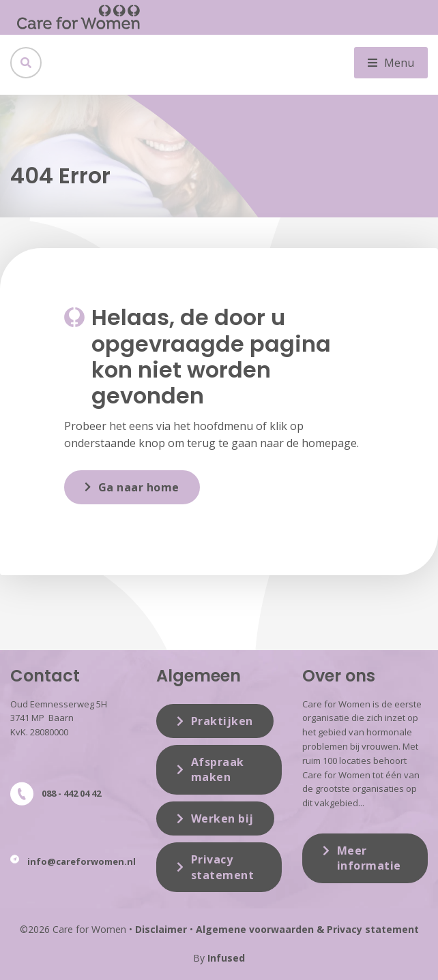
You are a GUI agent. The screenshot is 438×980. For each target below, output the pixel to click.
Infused (226, 958)
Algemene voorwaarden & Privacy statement (307, 929)
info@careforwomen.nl (82, 861)
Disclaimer (161, 929)
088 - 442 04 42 (71, 793)
